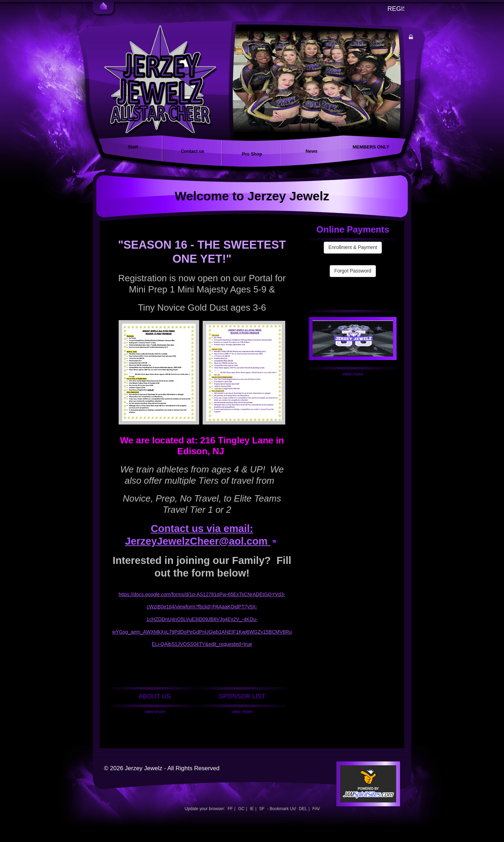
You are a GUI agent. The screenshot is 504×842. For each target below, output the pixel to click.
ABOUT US (155, 696)
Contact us (192, 151)
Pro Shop (252, 154)
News (311, 151)
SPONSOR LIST (242, 696)
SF (262, 809)
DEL (303, 809)
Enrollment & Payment (353, 247)
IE (252, 809)
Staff (133, 147)
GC (241, 809)
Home (103, 7)
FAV (316, 809)
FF (230, 809)
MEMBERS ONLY (371, 147)
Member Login (418, 38)
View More (155, 712)
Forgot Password (353, 271)
